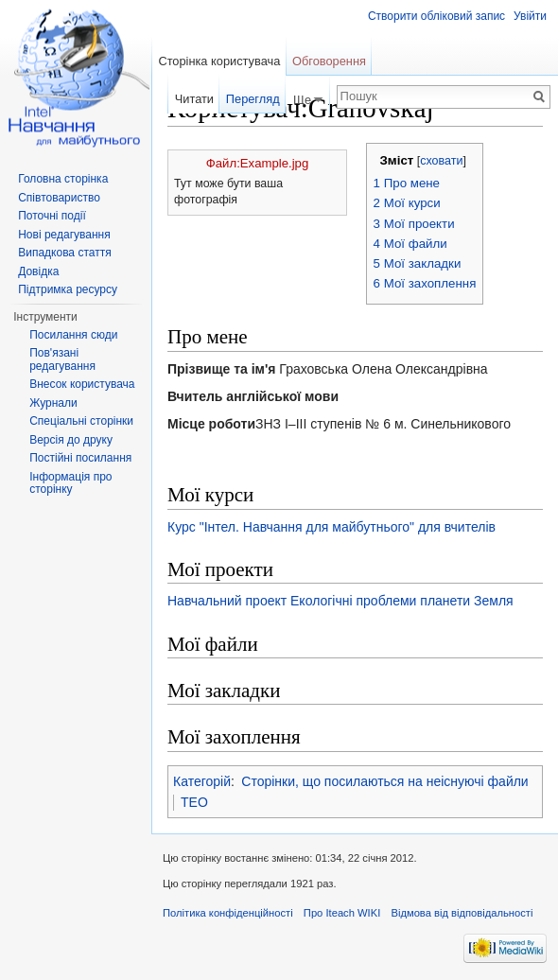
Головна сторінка (63, 179)
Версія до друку (71, 440)
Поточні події (52, 216)
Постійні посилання (80, 458)
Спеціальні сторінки (81, 421)
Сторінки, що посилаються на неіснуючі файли (384, 781)
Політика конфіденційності (228, 913)
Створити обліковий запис (436, 16)
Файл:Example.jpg (257, 163)
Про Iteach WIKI (342, 913)
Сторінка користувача (219, 61)
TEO (194, 802)
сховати (441, 161)
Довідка (38, 271)
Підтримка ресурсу (68, 289)
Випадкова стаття (64, 253)
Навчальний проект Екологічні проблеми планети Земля (340, 601)
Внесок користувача (82, 384)
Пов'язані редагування (62, 359)
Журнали (53, 403)
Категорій (202, 781)
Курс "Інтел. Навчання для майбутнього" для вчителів (331, 527)
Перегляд (253, 99)
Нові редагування (64, 235)
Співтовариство (59, 198)
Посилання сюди (73, 335)
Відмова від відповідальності (462, 913)
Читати (194, 99)
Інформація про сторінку (70, 483)
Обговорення (329, 61)
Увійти (530, 16)
